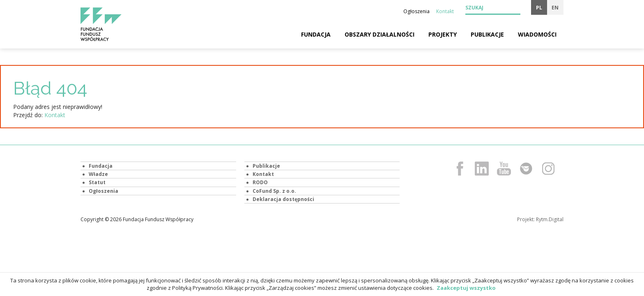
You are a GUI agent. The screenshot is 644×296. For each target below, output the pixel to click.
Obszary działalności (379, 34)
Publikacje (487, 34)
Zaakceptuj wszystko (466, 288)
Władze (98, 174)
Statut (97, 182)
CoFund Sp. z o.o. (274, 191)
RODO (260, 182)
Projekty (443, 34)
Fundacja (316, 34)
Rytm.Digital (550, 219)
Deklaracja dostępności (283, 199)
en (555, 8)
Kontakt (445, 11)
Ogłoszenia (416, 11)
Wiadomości (537, 34)
